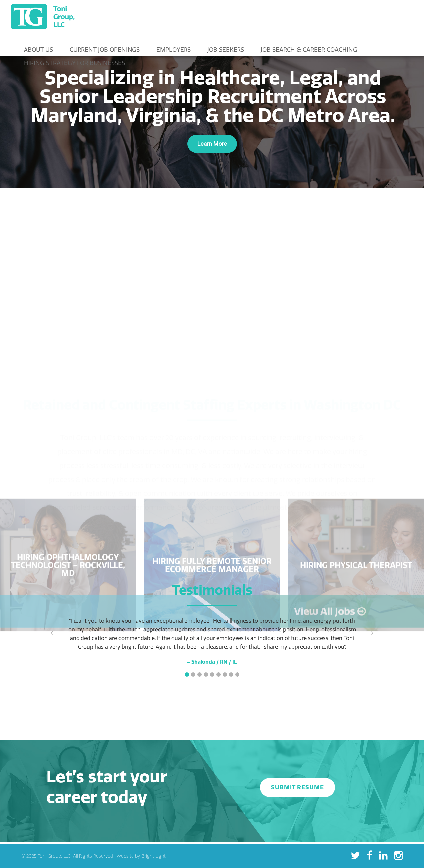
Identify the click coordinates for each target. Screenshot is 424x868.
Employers (174, 50)
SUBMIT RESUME (297, 787)
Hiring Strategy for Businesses (74, 63)
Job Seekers (226, 50)
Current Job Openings (105, 50)
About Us (38, 50)
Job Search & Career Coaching (309, 50)
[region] (212, 111)
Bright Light (154, 856)
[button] (187, 675)
